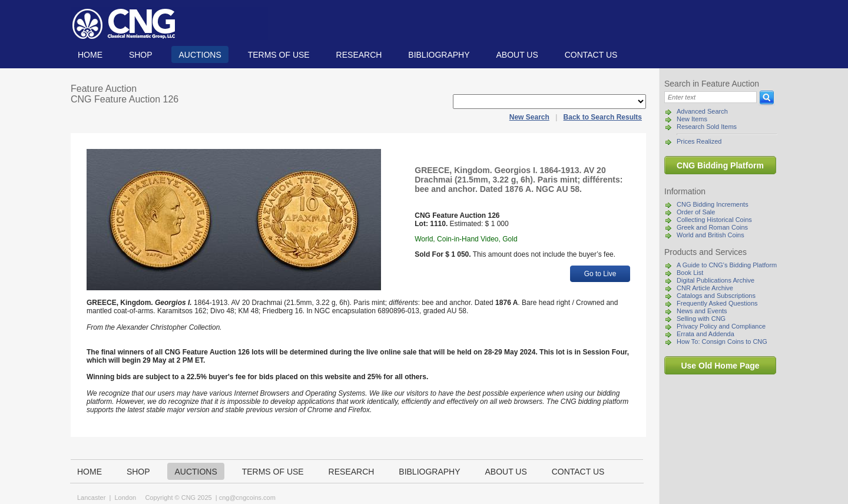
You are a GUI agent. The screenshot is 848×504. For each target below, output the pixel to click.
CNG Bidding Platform (720, 165)
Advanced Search (702, 111)
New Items (692, 119)
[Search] (710, 97)
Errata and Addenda (705, 334)
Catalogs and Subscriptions (716, 296)
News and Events (702, 311)
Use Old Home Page (720, 366)
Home (90, 55)
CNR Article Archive (705, 288)
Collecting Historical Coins (714, 220)
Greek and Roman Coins (712, 227)
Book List (690, 273)
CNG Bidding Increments (713, 204)
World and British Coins (710, 235)
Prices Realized (699, 141)
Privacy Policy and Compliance (721, 326)
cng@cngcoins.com (247, 498)
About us (517, 55)
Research (359, 55)
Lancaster (91, 498)
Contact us (591, 55)
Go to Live (600, 274)
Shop (141, 55)
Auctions (200, 55)
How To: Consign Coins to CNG (722, 341)
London (125, 498)
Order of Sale (696, 212)
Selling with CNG (701, 319)
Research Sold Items (707, 127)
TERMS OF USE (279, 55)
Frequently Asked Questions (717, 303)
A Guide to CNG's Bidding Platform (727, 265)
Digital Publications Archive (715, 280)
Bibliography (439, 55)
